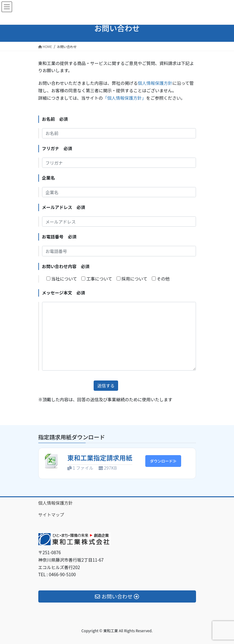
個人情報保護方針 (155, 83)
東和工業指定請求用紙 (100, 458)
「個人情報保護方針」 (125, 98)
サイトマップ (51, 515)
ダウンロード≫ (163, 461)
